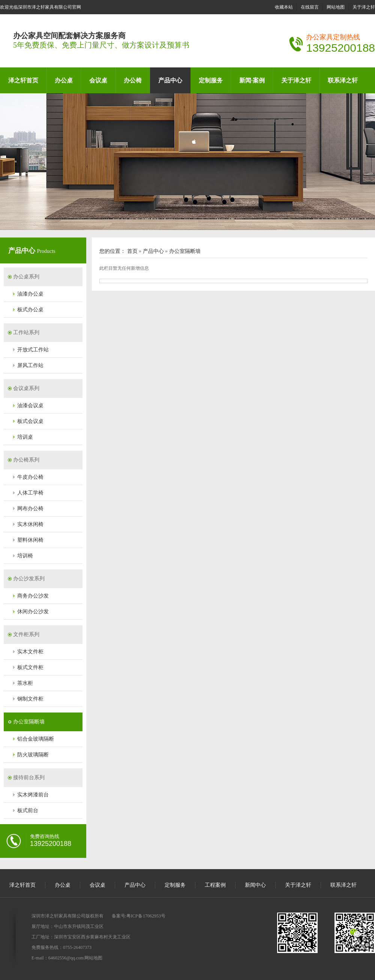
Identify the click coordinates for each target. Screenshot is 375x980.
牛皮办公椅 (30, 477)
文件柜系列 (26, 634)
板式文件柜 (30, 667)
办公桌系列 (26, 277)
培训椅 (25, 556)
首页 (132, 251)
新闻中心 (255, 885)
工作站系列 (26, 332)
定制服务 (211, 80)
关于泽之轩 (364, 7)
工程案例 (215, 885)
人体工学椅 (30, 493)
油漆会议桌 (30, 406)
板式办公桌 (30, 310)
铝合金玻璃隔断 (36, 739)
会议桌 (98, 80)
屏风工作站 (30, 365)
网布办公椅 (30, 509)
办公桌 (64, 80)
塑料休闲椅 (30, 540)
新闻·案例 (252, 80)
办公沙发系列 (29, 579)
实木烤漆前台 (33, 795)
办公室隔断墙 (29, 722)
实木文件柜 (30, 652)
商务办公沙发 (33, 596)
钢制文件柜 (30, 699)
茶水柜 (25, 683)
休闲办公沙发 (33, 612)
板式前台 (28, 810)
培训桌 (25, 437)
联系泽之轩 (343, 80)
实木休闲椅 (30, 524)
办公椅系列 (26, 460)
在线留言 (310, 7)
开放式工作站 (33, 350)
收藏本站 (284, 7)
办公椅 (133, 80)
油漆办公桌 (30, 294)
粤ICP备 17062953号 (146, 916)
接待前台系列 (29, 778)
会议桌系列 (26, 388)
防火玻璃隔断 (33, 755)
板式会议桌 (30, 421)
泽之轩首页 (23, 80)
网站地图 (336, 7)
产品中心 (170, 80)
